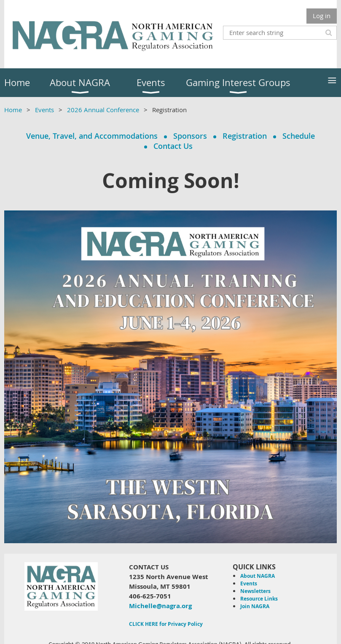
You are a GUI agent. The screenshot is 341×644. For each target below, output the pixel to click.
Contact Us (173, 146)
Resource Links (259, 599)
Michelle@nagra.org (160, 606)
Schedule (299, 136)
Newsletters (255, 591)
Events (44, 110)
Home (13, 110)
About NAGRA (258, 576)
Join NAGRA (255, 606)
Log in (322, 16)
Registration (245, 136)
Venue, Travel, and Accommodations (92, 136)
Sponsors (190, 136)
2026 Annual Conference (103, 110)
